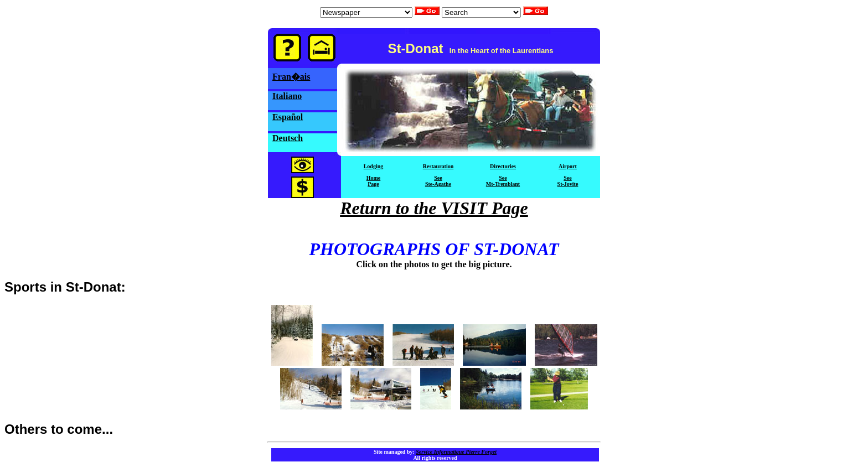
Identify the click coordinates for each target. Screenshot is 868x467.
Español (288, 117)
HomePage (374, 181)
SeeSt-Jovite (568, 181)
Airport (568, 166)
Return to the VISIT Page (434, 208)
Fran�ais (291, 77)
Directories (503, 166)
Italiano (287, 96)
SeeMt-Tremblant (503, 181)
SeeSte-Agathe (438, 181)
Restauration (438, 166)
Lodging (374, 166)
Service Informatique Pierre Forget (456, 452)
